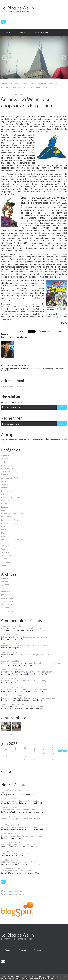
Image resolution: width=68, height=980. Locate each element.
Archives (23, 33)
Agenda (4, 462)
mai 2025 (5, 582)
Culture (4, 488)
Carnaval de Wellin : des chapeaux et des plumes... (28, 102)
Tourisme (5, 552)
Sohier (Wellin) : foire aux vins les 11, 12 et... (19, 853)
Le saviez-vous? (8, 517)
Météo (4, 533)
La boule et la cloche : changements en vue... (29, 637)
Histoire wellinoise (9, 501)
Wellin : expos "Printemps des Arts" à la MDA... (20, 845)
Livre (3, 527)
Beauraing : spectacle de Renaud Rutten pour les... (22, 836)
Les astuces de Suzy (9, 520)
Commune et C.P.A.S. (10, 478)
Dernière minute (8, 491)
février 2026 (6, 579)
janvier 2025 (6, 595)
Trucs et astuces (8, 556)
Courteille (5, 707)
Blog (3, 465)
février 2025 (6, 592)
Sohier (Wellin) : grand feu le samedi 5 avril (18, 862)
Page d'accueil (55, 84)
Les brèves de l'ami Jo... (11, 523)
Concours (5, 481)
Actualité (5, 459)
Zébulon (5, 565)
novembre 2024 (8, 601)
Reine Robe (6, 646)
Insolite (4, 504)
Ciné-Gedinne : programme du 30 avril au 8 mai (20, 818)
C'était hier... (6, 472)
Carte (6, 771)
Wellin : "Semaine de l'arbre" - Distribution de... (36, 698)
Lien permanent (47, 331)
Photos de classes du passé (13, 539)
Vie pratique (6, 562)
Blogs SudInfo (7, 468)
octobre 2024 (7, 604)
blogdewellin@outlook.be (11, 386)
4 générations (7, 455)
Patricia (4, 637)
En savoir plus (48, 978)
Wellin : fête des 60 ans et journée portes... (19, 810)
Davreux (5, 689)
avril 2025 (5, 585)
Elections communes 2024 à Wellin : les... (27, 628)
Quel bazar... (6, 543)
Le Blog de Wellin (18, 8)
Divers (4, 494)
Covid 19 (5, 485)
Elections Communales (11, 497)
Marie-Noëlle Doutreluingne (13, 663)
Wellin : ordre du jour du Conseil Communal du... (31, 689)
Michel (4, 628)
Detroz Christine (8, 672)
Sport (3, 549)
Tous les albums (7, 734)
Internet (4, 510)
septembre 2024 (8, 608)
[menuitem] (8, 33)
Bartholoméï (6, 681)
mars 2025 (6, 588)
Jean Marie (6, 654)
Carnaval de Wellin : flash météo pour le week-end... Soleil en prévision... (29, 87)
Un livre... (5, 559)
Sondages (5, 546)
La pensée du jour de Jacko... (13, 514)
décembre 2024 (8, 598)
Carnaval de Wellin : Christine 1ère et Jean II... (46, 663)
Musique (5, 536)
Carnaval (5, 475)
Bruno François (7, 698)
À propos (38, 950)
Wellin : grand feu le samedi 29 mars (16, 871)
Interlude (5, 507)
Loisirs (4, 530)
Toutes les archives (8, 611)
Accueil (8, 33)
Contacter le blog (41, 33)
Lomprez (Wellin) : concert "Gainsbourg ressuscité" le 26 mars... (24, 84)
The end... (5, 792)
